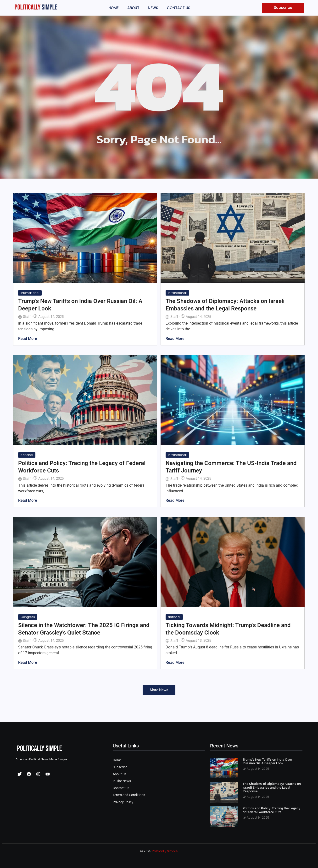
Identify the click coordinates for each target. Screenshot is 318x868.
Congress (28, 617)
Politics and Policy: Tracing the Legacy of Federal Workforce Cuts (82, 467)
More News (159, 690)
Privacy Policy (123, 802)
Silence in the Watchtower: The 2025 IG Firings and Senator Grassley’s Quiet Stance (84, 629)
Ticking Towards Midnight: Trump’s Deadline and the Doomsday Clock (228, 629)
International (30, 293)
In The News (122, 781)
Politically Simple (165, 851)
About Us (120, 774)
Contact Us (121, 788)
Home (117, 760)
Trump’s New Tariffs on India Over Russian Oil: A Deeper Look (80, 305)
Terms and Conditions (129, 795)
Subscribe (120, 767)
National (27, 455)
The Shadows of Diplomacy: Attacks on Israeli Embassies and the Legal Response (225, 305)
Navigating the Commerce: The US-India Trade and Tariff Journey (231, 467)
